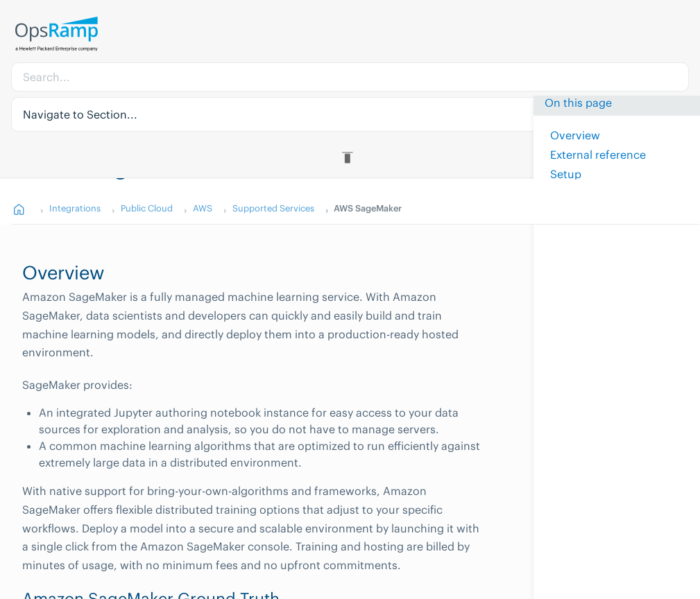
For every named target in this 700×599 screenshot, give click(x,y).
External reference (598, 155)
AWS (203, 208)
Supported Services (273, 208)
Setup (566, 174)
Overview (575, 135)
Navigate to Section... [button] (80, 114)
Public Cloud (147, 208)
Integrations (75, 208)
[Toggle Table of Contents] (350, 157)
